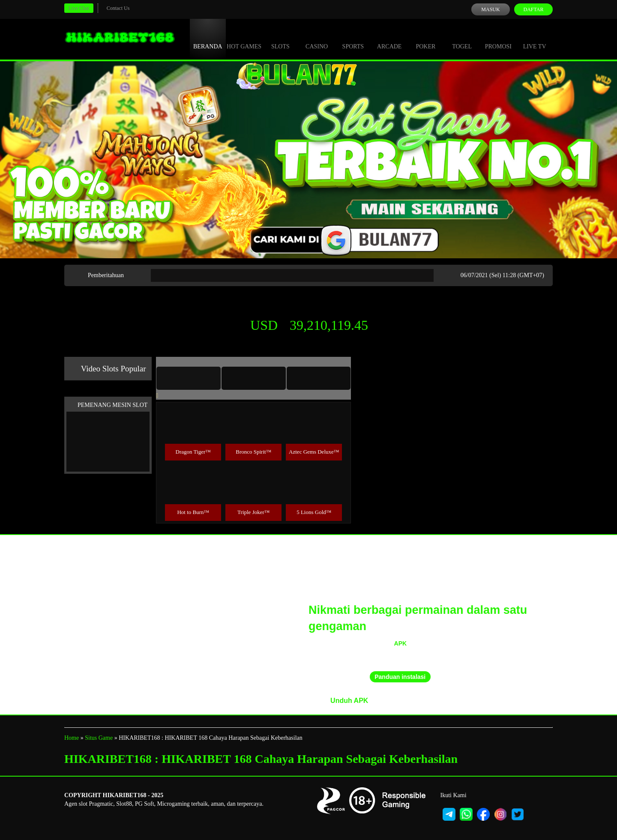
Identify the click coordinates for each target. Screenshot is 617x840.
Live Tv (535, 39)
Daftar (533, 9)
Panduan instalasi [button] (400, 677)
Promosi (498, 39)
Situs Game (99, 738)
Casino (317, 39)
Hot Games (244, 39)
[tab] (189, 378)
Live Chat (79, 8)
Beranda (208, 39)
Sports (353, 39)
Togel (462, 39)
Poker (425, 39)
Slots (280, 39)
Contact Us (118, 8)
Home (72, 738)
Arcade (389, 39)
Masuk (490, 9)
